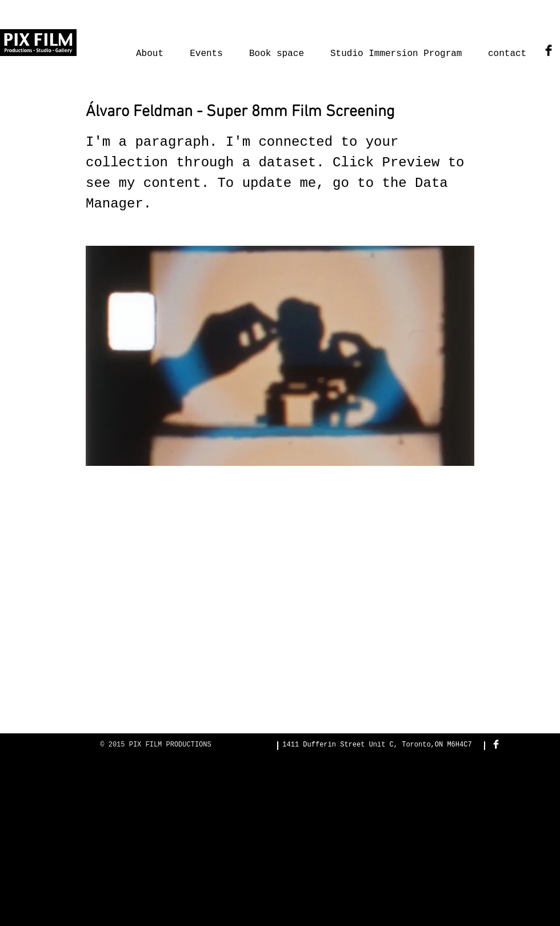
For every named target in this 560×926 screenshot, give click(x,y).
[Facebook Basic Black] (549, 50)
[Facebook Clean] (496, 744)
